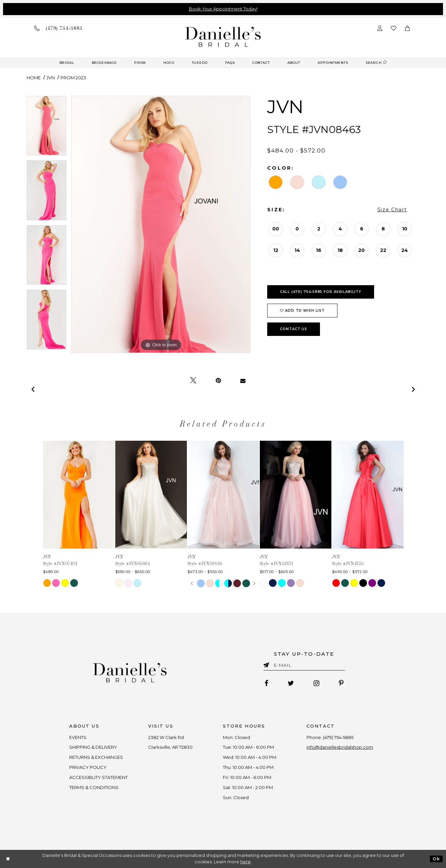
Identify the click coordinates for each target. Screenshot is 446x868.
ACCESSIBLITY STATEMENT (98, 777)
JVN (51, 78)
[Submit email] (268, 664)
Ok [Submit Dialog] (436, 859)
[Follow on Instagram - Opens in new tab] (316, 683)
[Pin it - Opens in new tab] (218, 381)
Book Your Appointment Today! (223, 9)
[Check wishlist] (394, 28)
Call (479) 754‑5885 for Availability (321, 292)
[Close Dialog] (8, 859)
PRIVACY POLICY (88, 767)
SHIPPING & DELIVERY (93, 747)
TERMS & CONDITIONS (94, 787)
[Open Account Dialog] (380, 28)
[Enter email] (304, 666)
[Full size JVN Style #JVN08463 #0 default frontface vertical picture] (161, 225)
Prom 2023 (73, 78)
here (246, 862)
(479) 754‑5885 (338, 737)
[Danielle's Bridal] (223, 36)
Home (34, 78)
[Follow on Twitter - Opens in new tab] (291, 683)
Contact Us (294, 329)
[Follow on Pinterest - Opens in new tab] (341, 683)
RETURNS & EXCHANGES (96, 757)
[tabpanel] (47, 128)
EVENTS (78, 737)
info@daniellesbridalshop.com (340, 747)
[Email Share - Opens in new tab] (243, 381)
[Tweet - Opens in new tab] (193, 381)
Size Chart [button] (392, 210)
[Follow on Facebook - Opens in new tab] (266, 683)
